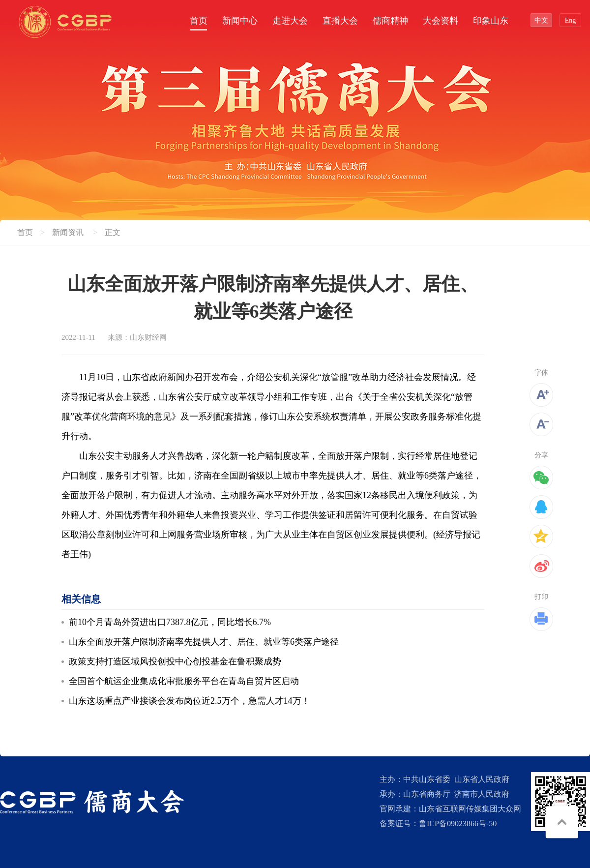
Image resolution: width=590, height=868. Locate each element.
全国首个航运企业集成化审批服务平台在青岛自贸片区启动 (184, 681)
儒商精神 (390, 21)
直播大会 (340, 21)
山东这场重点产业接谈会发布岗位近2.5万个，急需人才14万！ (190, 701)
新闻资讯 (68, 232)
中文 (541, 20)
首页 (199, 21)
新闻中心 (240, 21)
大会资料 (441, 21)
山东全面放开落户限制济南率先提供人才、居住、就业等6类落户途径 (204, 642)
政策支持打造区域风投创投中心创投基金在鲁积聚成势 (175, 661)
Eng (571, 20)
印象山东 (491, 21)
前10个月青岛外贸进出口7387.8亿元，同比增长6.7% (170, 622)
